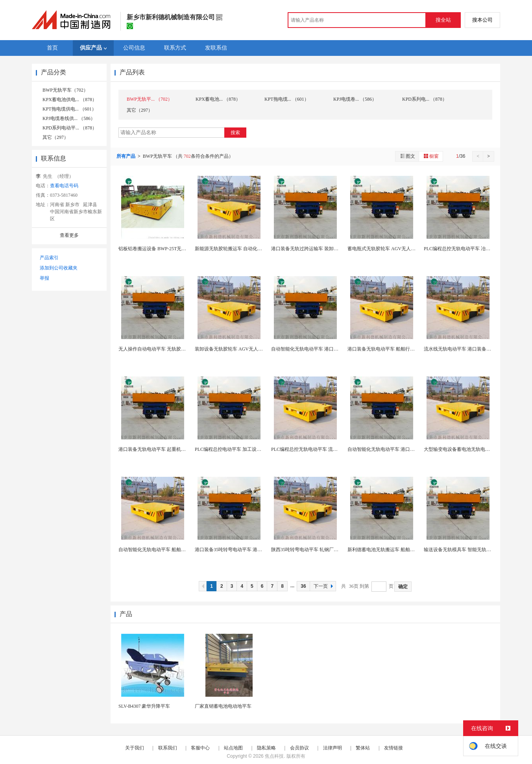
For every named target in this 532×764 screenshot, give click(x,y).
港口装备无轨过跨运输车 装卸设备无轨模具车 (319, 249)
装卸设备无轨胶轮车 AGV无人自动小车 (236, 349)
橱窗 (431, 156)
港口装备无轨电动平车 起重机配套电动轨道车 (166, 449)
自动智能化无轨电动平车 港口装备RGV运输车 (395, 449)
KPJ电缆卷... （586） (355, 99)
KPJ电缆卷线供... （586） (69, 118)
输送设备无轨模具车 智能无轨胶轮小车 (465, 550)
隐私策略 (266, 748)
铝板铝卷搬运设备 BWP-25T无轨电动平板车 (164, 249)
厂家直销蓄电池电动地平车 (223, 706)
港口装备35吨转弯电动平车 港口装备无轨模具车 (245, 550)
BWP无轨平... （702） (150, 99)
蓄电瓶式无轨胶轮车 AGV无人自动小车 (389, 249)
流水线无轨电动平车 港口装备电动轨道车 (467, 349)
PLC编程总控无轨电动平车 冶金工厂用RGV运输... (476, 249)
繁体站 (363, 748)
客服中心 (200, 748)
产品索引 (49, 258)
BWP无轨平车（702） (65, 90)
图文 (407, 156)
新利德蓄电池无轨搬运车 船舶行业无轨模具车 (395, 550)
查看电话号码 (64, 186)
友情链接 (393, 748)
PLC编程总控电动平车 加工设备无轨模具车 (240, 449)
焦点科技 (274, 756)
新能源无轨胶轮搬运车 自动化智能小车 (236, 249)
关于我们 (135, 748)
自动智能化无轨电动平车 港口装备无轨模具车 (319, 349)
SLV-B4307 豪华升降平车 (144, 706)
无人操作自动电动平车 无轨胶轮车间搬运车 (164, 349)
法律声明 (332, 748)
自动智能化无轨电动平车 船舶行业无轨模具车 (166, 550)
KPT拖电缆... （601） (287, 99)
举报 (44, 278)
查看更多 (69, 235)
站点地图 (233, 748)
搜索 (235, 133)
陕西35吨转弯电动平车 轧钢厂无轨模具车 (314, 550)
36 (303, 586)
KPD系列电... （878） (425, 99)
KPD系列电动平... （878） (70, 128)
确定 (403, 587)
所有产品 (127, 156)
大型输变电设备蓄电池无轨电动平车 (462, 449)
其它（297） (55, 137)
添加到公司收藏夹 (59, 268)
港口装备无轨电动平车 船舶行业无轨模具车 (393, 349)
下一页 (324, 586)
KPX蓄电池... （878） (218, 99)
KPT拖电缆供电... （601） (69, 109)
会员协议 (299, 748)
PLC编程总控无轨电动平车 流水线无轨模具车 (319, 449)
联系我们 (168, 748)
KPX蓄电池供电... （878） (70, 100)
